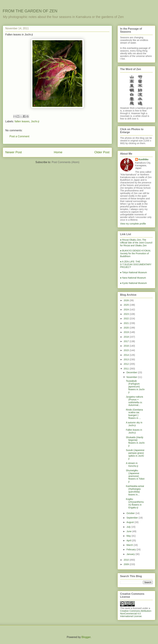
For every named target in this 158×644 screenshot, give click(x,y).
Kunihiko (144, 159)
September (132, 518)
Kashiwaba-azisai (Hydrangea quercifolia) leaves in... (135, 490)
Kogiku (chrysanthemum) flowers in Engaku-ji (135, 503)
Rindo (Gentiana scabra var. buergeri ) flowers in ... (134, 414)
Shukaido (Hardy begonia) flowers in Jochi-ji (135, 441)
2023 (127, 314)
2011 (127, 369)
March (130, 545)
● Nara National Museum (133, 278)
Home (58, 152)
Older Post (102, 152)
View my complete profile (133, 224)
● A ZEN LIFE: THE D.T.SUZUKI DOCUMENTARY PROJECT (136, 264)
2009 (127, 564)
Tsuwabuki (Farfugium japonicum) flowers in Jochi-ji (135, 386)
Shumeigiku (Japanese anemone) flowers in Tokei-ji (135, 476)
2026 (127, 300)
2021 (127, 323)
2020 (127, 328)
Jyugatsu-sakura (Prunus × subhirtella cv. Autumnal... (134, 401)
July (129, 527)
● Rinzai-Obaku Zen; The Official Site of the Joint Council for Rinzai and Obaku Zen (136, 243)
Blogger (86, 637)
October (131, 513)
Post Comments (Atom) (66, 162)
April (129, 540)
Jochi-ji (35, 121)
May (129, 536)
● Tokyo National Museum (134, 272)
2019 (127, 332)
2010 (127, 560)
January (131, 554)
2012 (127, 364)
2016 (127, 346)
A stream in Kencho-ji (132, 465)
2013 (127, 359)
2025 (127, 305)
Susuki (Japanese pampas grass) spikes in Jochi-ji (135, 454)
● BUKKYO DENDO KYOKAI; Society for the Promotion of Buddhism (135, 253)
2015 (127, 350)
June (129, 531)
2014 (127, 355)
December (132, 372)
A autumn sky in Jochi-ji (134, 424)
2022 (127, 319)
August (130, 522)
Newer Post (14, 152)
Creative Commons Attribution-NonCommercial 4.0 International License (136, 614)
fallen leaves (22, 121)
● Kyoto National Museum (133, 283)
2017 (127, 341)
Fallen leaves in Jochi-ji (134, 431)
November (132, 377)
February (131, 549)
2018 (127, 337)
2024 (127, 310)
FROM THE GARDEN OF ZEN (30, 11)
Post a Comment (19, 136)
